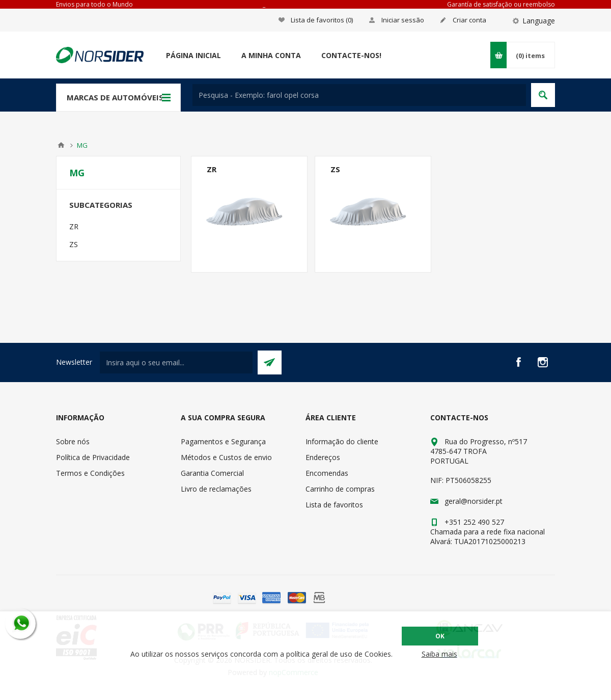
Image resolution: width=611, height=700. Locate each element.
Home (61, 145)
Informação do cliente (342, 441)
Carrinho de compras (340, 489)
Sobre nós (73, 441)
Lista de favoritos (334, 505)
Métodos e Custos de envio (226, 457)
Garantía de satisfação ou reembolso (501, 4)
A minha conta (271, 55)
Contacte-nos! (351, 55)
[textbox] (359, 95)
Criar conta (469, 20)
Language (539, 21)
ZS (335, 169)
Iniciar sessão (403, 20)
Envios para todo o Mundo (94, 4)
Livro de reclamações (216, 489)
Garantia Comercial (212, 473)
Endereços (323, 457)
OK (440, 636)
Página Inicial (193, 55)
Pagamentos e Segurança (223, 441)
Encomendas (327, 473)
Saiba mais (439, 654)
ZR (212, 169)
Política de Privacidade (93, 457)
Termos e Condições (90, 473)
